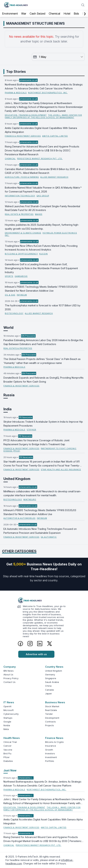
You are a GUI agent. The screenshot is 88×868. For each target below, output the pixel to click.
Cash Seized (37, 14)
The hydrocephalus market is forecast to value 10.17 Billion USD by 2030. (43, 307)
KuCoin (43, 254)
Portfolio (50, 761)
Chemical (54, 14)
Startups (8, 718)
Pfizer (7, 757)
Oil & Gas (10, 295)
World (8, 328)
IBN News (9, 671)
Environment (10, 14)
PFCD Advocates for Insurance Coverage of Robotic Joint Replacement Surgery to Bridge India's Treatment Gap (36, 442)
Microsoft (9, 710)
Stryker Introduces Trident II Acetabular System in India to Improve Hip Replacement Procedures (43, 424)
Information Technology (20, 196)
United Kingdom (17, 479)
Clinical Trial (10, 742)
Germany (50, 675)
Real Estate (51, 710)
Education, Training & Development (26, 115)
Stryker (31, 430)
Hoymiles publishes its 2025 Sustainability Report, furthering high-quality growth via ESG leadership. (42, 227)
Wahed (39, 214)
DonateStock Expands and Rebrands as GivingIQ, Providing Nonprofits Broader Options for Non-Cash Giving (43, 380)
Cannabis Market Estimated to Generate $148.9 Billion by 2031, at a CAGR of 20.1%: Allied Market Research (43, 171)
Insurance (51, 746)
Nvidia (7, 725)
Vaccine (8, 750)
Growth (49, 750)
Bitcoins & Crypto (54, 742)
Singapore (51, 678)
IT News (9, 702)
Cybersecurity (11, 714)
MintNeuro (30, 499)
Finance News (54, 738)
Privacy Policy (11, 678)
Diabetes (8, 761)
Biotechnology (14, 313)
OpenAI (7, 706)
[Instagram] (30, 644)
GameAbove (21, 276)
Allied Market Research (54, 177)
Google (7, 722)
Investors (50, 753)
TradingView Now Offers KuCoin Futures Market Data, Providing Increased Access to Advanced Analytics (41, 248)
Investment (51, 757)
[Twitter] (50, 644)
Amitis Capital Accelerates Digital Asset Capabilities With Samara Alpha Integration (41, 130)
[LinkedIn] (40, 644)
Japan (48, 694)
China (48, 686)
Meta (6, 729)
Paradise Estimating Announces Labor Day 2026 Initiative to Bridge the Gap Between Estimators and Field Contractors (43, 342)
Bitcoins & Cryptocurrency (21, 254)
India (7, 409)
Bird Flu (7, 753)
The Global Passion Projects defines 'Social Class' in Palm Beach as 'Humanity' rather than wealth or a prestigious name (42, 361)
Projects (50, 725)
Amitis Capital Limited (55, 136)
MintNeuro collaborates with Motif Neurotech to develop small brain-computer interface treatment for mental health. (42, 493)
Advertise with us (36, 654)
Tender (49, 714)
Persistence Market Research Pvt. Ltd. (40, 159)
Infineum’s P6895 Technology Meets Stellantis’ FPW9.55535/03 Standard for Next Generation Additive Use (41, 289)
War (24, 14)
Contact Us (9, 682)
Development (52, 718)
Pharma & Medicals (16, 93)
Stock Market (52, 706)
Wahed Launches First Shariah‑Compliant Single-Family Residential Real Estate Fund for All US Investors (42, 208)
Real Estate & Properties (19, 214)
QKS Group (43, 196)
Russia (9, 395)
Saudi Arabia (52, 682)
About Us (8, 675)
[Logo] (44, 600)
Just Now (10, 770)
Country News (54, 667)
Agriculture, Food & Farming (22, 177)
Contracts (50, 722)
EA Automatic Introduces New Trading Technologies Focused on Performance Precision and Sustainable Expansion (40, 531)
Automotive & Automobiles (19, 518)
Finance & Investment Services (23, 136)
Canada (49, 690)
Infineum (22, 295)
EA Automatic (49, 537)
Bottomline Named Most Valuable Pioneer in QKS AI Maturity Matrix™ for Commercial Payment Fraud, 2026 (43, 190)
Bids (76, 14)
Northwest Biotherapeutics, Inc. (48, 93)
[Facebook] (20, 644)
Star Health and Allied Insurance (61, 470)
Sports (9, 276)
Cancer (7, 746)
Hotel (67, 14)
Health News (12, 738)
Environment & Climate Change (23, 233)
